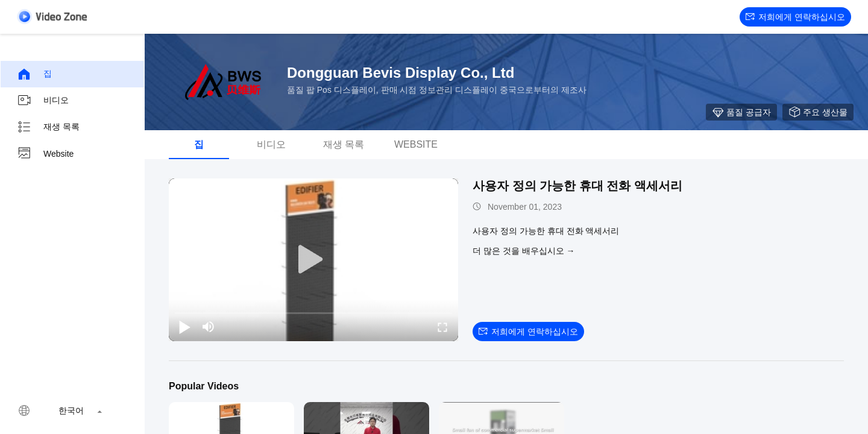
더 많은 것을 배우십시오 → (524, 251)
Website (45, 154)
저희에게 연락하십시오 (795, 17)
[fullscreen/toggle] (442, 327)
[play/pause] (184, 327)
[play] (313, 260)
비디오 (43, 101)
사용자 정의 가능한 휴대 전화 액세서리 (577, 186)
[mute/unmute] (209, 327)
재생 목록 (48, 127)
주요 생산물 (818, 112)
